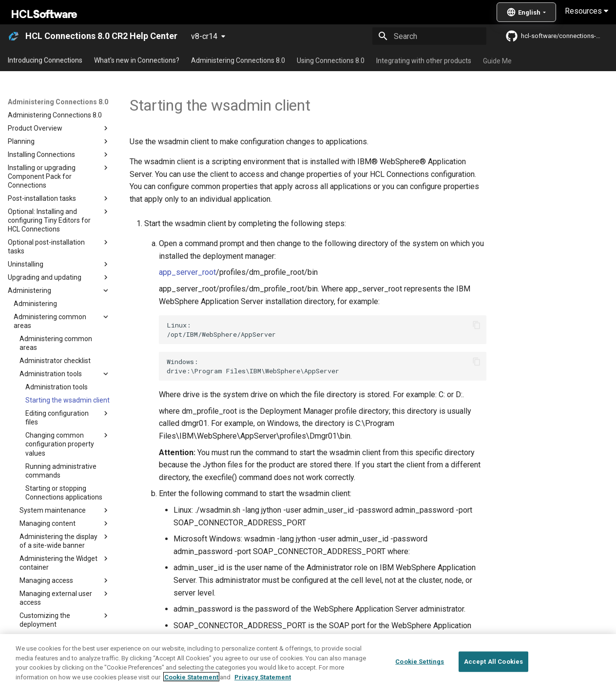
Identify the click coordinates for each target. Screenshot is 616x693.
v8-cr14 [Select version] (204, 36)
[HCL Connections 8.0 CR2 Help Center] (14, 36)
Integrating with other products (424, 60)
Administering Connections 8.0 (238, 60)
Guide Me (497, 60)
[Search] (429, 36)
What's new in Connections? (137, 60)
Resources (587, 11)
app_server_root (187, 272)
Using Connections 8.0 (331, 60)
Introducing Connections (45, 60)
